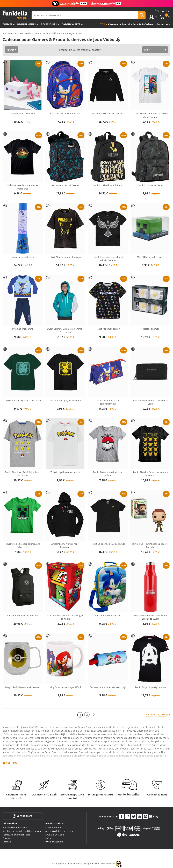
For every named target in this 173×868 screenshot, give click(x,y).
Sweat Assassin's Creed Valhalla (108, 114)
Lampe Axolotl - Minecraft (23, 114)
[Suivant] (94, 715)
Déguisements (26, 24)
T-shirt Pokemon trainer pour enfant (108, 474)
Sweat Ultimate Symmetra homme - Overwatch (65, 330)
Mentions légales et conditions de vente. (23, 831)
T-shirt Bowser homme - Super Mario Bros (23, 187)
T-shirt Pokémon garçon (108, 329)
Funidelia (7, 33)
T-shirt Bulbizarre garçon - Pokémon (23, 400)
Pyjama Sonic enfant (23, 329)
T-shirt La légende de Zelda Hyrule (108, 544)
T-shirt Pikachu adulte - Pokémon (65, 257)
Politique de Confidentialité (16, 835)
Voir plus (12, 763)
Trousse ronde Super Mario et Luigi (108, 687)
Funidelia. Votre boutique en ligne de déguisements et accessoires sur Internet (15, 15)
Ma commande (53, 827)
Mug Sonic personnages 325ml (65, 687)
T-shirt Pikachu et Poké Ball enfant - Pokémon (23, 474)
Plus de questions (54, 842)
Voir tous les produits (158, 715)
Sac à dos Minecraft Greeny (65, 185)
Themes (7, 24)
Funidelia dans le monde (15, 827)
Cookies (7, 838)
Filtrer (10, 50)
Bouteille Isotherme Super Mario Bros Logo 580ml (150, 617)
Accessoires (49, 24)
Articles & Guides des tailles (59, 831)
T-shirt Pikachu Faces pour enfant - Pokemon (150, 474)
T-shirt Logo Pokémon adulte (65, 472)
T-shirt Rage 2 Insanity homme (150, 687)
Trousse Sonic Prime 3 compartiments (108, 402)
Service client (22, 816)
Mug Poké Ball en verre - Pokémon (23, 687)
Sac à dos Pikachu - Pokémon (108, 185)
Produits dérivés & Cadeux (28, 33)
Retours (49, 838)
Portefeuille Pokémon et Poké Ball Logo (150, 402)
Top (103, 24)
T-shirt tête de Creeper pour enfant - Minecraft (23, 546)
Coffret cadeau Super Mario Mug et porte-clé (65, 617)
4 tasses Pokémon (150, 329)
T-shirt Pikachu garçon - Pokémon (65, 400)
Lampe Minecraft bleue (23, 257)
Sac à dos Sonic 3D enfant (108, 616)
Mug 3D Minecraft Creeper (150, 257)
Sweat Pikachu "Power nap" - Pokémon (65, 546)
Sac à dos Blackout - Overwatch (23, 616)
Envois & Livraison (55, 835)
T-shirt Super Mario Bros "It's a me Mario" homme (150, 115)
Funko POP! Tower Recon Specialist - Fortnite (150, 546)
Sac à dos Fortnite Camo (150, 185)
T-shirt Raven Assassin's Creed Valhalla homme (108, 259)
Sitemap (7, 842)
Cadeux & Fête (71, 24)
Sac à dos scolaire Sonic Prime (65, 114)
